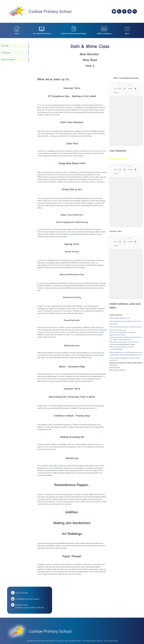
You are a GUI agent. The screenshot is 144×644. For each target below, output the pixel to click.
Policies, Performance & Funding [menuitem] (74, 33)
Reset (130, 88)
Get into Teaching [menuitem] (8, 60)
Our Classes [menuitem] (6, 53)
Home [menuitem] (17, 33)
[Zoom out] (125, 89)
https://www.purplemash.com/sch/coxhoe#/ (125, 327)
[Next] (132, 85)
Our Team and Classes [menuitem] (42, 33)
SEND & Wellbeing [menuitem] (104, 33)
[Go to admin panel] (111, 641)
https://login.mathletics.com (120, 318)
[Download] (136, 89)
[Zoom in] (120, 89)
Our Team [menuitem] (5, 46)
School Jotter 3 (77, 641)
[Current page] (125, 85)
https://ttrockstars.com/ (118, 330)
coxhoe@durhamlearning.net (27, 599)
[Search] (129, 93)
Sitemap (100, 641)
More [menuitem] (127, 33)
